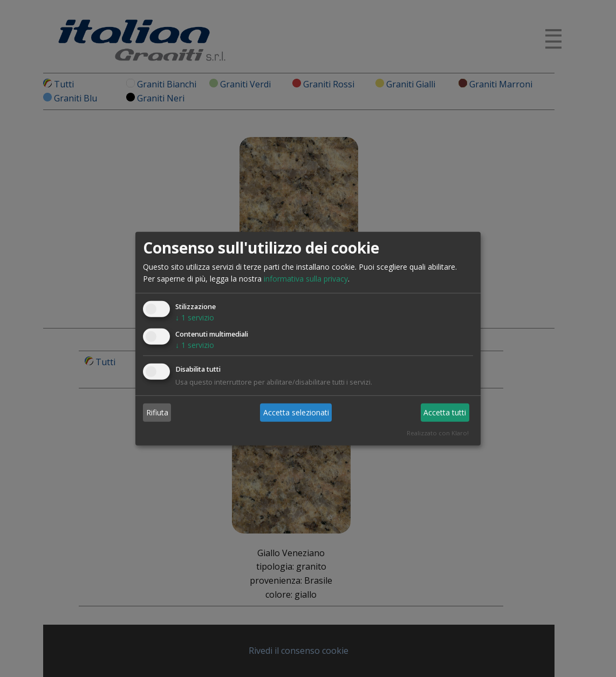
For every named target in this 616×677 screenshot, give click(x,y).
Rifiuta (157, 412)
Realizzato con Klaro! (438, 433)
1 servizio (195, 317)
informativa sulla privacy (306, 279)
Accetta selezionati (296, 412)
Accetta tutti (445, 412)
